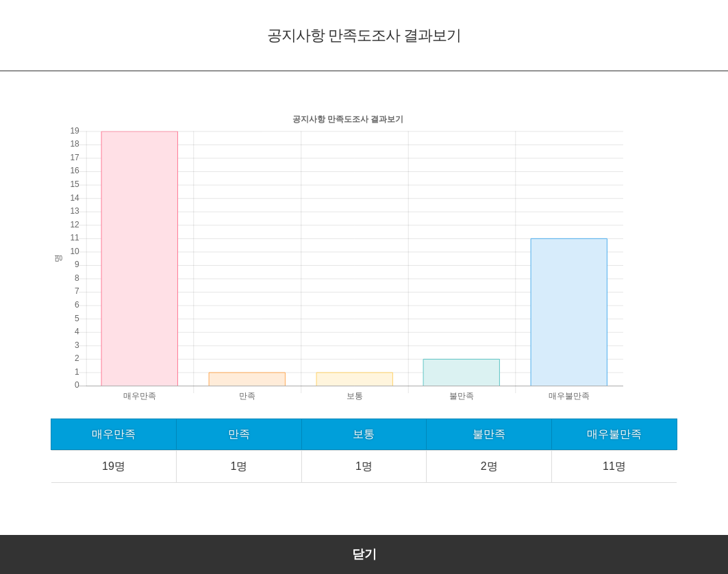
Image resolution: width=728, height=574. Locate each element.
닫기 (364, 554)
